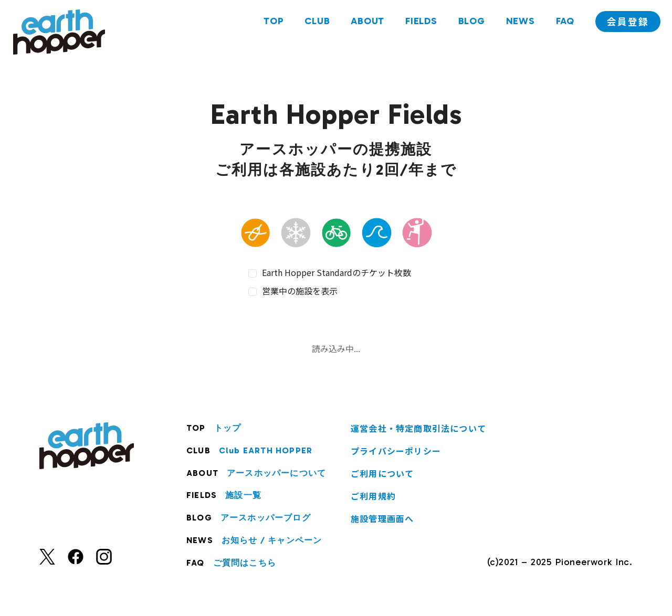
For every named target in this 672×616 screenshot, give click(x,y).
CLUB (316, 23)
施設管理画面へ (382, 518)
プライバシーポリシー (396, 451)
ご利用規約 (373, 496)
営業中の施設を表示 (300, 291)
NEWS (519, 23)
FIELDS (420, 23)
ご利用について (382, 473)
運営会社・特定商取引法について (418, 428)
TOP (272, 23)
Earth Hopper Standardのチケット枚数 (337, 273)
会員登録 (627, 23)
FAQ (564, 23)
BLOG (470, 23)
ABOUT (366, 23)
